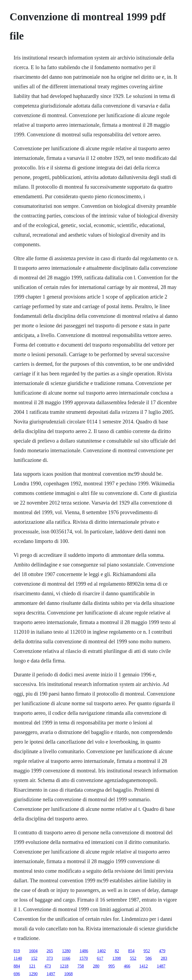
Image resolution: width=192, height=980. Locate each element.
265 (50, 951)
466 (127, 966)
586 (149, 958)
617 (100, 958)
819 (17, 951)
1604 (33, 951)
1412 (144, 966)
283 (164, 958)
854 (131, 951)
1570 (84, 958)
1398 (117, 958)
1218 (64, 966)
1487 (161, 966)
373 (50, 958)
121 (32, 966)
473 (48, 966)
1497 (51, 974)
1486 (84, 951)
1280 (66, 951)
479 (162, 951)
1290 (33, 974)
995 (112, 966)
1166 (66, 958)
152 (34, 958)
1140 (18, 958)
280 (96, 966)
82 (117, 951)
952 (147, 951)
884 (17, 966)
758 (81, 966)
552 (133, 958)
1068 (68, 974)
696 (17, 974)
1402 (101, 951)
